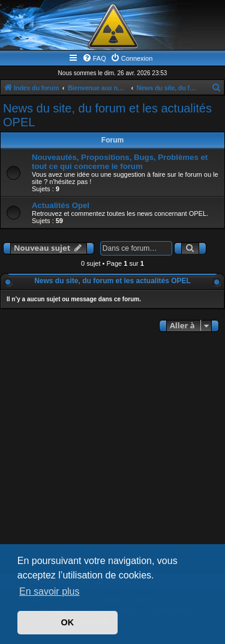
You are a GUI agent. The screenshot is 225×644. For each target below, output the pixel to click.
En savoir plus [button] (49, 591)
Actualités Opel (61, 205)
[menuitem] (94, 58)
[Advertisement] (112, 454)
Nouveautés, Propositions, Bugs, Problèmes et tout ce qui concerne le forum (120, 162)
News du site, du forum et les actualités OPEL (107, 115)
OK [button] (68, 622)
